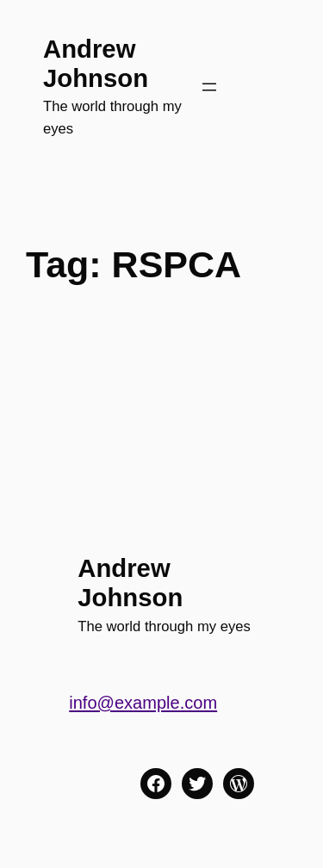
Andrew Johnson (96, 63)
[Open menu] (209, 87)
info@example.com (143, 703)
